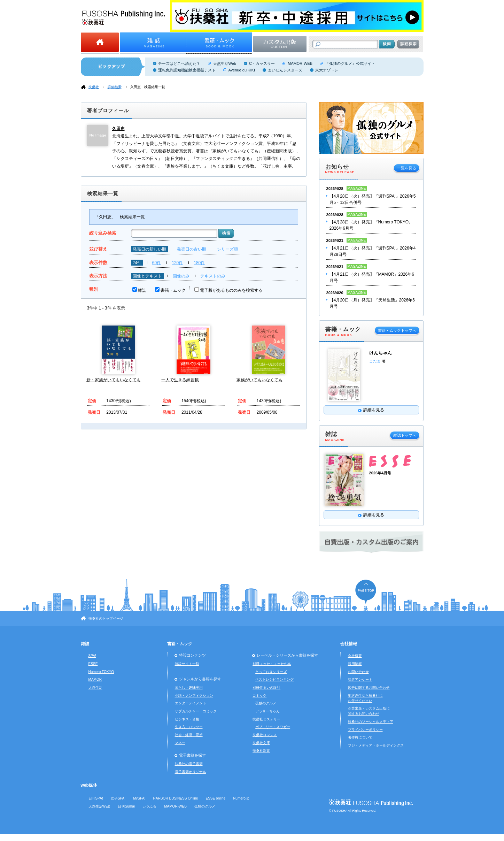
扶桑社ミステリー (266, 719)
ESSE (93, 664)
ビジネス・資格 (187, 719)
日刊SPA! (96, 798)
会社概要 (355, 656)
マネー (180, 743)
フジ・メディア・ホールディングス (376, 745)
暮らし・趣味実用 (189, 687)
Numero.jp (241, 798)
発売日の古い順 (192, 249)
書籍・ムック (173, 290)
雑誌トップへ (405, 435)
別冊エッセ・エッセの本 (272, 664)
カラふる (149, 806)
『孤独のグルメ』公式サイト (350, 63)
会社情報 (349, 644)
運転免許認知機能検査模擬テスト (187, 70)
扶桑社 (94, 87)
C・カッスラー (262, 63)
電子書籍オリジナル (191, 772)
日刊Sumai (126, 806)
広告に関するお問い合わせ (369, 687)
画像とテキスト (147, 276)
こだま (375, 361)
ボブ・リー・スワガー (273, 727)
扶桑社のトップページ (106, 618)
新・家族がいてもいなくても (114, 380)
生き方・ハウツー (189, 727)
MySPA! (139, 798)
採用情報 (355, 664)
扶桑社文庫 (261, 743)
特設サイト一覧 (187, 664)
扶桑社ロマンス (265, 735)
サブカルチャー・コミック (196, 711)
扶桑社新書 (261, 751)
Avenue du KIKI (242, 70)
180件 (199, 263)
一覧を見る (407, 168)
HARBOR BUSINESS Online (176, 798)
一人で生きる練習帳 (180, 380)
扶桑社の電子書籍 (189, 764)
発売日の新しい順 (149, 249)
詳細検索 (115, 87)
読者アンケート (360, 679)
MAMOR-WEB (300, 63)
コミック (259, 695)
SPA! (92, 656)
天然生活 (95, 687)
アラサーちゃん (267, 711)
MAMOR (95, 679)
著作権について (360, 737)
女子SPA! (118, 798)
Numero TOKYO (101, 672)
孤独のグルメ (266, 703)
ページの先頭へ (366, 592)
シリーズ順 (227, 249)
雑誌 (142, 290)
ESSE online (215, 798)
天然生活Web (225, 63)
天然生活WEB (99, 806)
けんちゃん (381, 353)
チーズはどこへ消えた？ (179, 63)
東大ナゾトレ (327, 70)
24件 (137, 263)
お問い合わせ (358, 672)
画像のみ (181, 276)
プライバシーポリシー (365, 730)
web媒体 (89, 785)
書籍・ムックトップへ (397, 330)
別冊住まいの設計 (266, 687)
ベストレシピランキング (274, 679)
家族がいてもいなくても (259, 380)
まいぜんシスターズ (285, 70)
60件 (157, 263)
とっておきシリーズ (271, 672)
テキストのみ (213, 276)
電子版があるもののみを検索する (231, 290)
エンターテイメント (191, 703)
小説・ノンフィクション (194, 695)
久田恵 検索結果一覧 (148, 87)
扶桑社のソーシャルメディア (371, 722)
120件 (177, 263)
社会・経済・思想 (189, 735)
